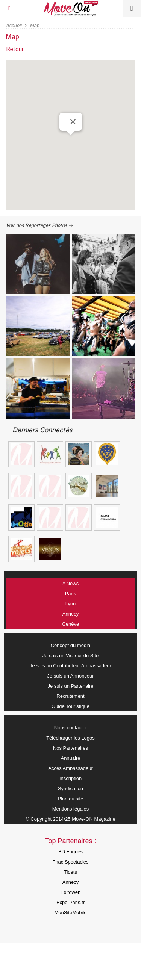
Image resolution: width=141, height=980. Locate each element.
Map (35, 25)
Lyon (71, 604)
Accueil (14, 25)
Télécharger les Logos (70, 738)
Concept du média (71, 645)
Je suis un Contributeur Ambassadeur (70, 666)
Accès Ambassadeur (70, 768)
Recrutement (70, 696)
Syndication (70, 789)
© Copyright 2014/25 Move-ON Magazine (70, 819)
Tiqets (70, 872)
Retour (15, 49)
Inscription (70, 778)
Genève (71, 624)
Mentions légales (71, 809)
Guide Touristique (70, 706)
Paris (71, 594)
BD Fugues (70, 852)
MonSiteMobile (71, 913)
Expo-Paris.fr (70, 902)
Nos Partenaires (70, 748)
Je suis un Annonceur (70, 676)
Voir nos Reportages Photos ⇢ (39, 226)
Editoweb (70, 892)
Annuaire (70, 758)
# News (70, 583)
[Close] (73, 122)
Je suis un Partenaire (70, 686)
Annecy (70, 614)
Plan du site (71, 799)
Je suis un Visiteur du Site (70, 656)
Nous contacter (70, 728)
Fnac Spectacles (70, 862)
